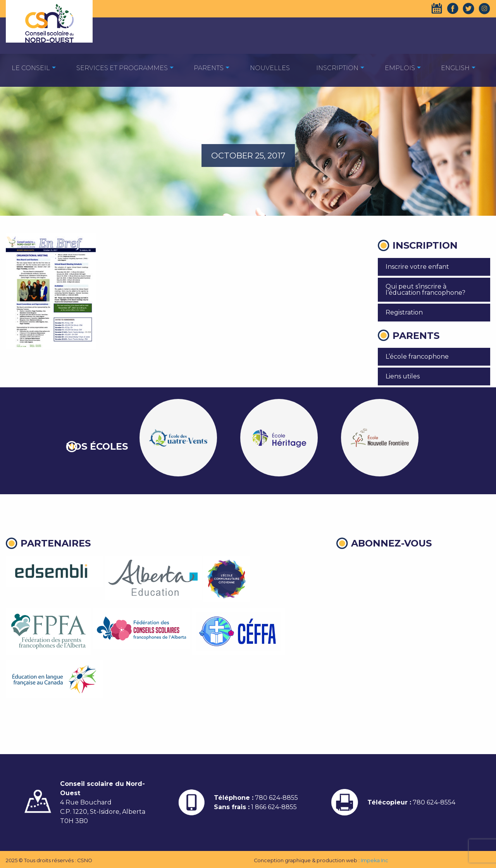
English (455, 68)
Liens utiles (403, 376)
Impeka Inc (375, 860)
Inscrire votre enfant (417, 267)
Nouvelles (270, 68)
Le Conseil (31, 68)
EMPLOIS (400, 68)
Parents (209, 68)
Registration (404, 312)
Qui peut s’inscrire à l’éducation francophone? (425, 290)
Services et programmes (122, 68)
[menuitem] (31, 68)
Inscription (337, 68)
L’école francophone (417, 357)
